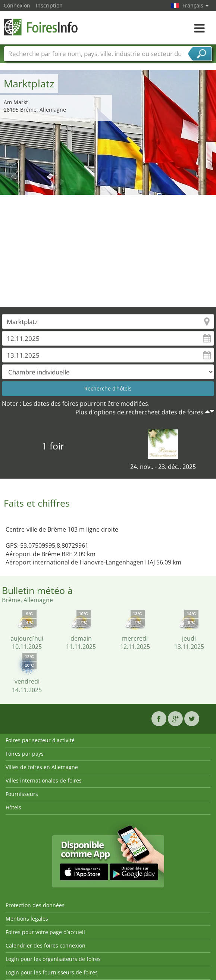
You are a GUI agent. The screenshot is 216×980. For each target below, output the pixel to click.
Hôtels (13, 807)
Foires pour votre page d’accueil (45, 932)
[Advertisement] (108, 251)
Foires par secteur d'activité (40, 740)
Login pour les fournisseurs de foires (52, 972)
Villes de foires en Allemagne (42, 767)
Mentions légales (27, 919)
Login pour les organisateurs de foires (53, 959)
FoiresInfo (41, 27)
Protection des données (35, 905)
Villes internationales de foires (44, 780)
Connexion (17, 5)
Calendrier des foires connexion (46, 945)
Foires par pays (25, 754)
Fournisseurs (22, 794)
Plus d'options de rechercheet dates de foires (139, 412)
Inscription (49, 5)
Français (195, 5)
